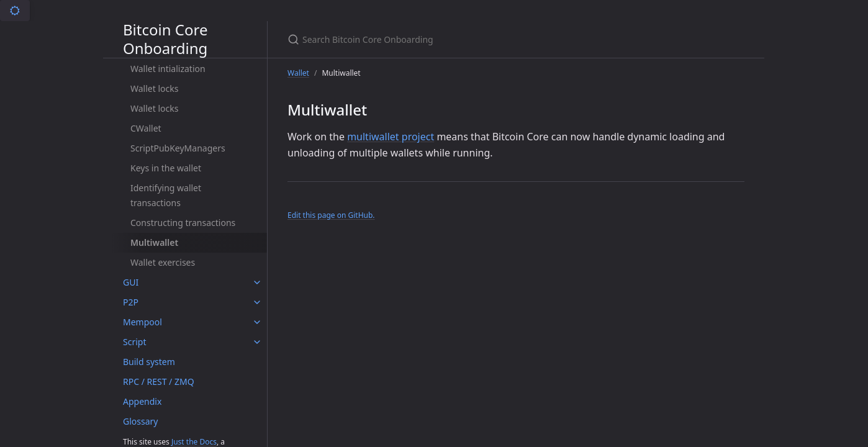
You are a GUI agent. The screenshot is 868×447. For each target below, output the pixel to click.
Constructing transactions (183, 223)
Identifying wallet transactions (166, 195)
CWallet (146, 128)
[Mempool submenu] (257, 322)
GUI (131, 282)
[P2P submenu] (257, 302)
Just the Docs (194, 442)
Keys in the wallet (166, 168)
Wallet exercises (163, 262)
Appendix (142, 401)
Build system (149, 362)
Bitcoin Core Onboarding (165, 39)
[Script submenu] (257, 342)
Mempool (142, 322)
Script (134, 342)
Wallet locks (154, 88)
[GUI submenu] (257, 282)
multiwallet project (391, 137)
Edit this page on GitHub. (331, 215)
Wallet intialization (168, 69)
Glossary (140, 421)
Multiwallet (154, 242)
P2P (131, 302)
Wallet (298, 73)
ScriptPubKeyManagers (178, 148)
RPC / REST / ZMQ (159, 382)
